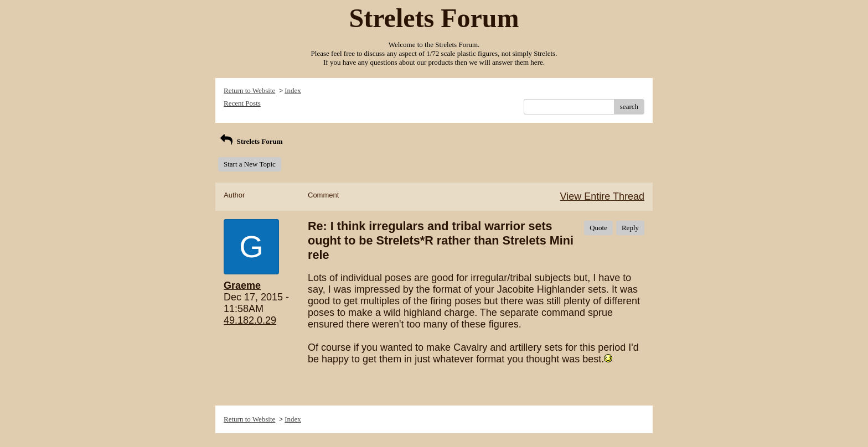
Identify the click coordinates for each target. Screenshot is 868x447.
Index (293, 90)
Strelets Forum (250, 141)
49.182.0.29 (250, 320)
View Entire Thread (602, 196)
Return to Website (249, 90)
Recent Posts (242, 103)
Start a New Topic (250, 164)
